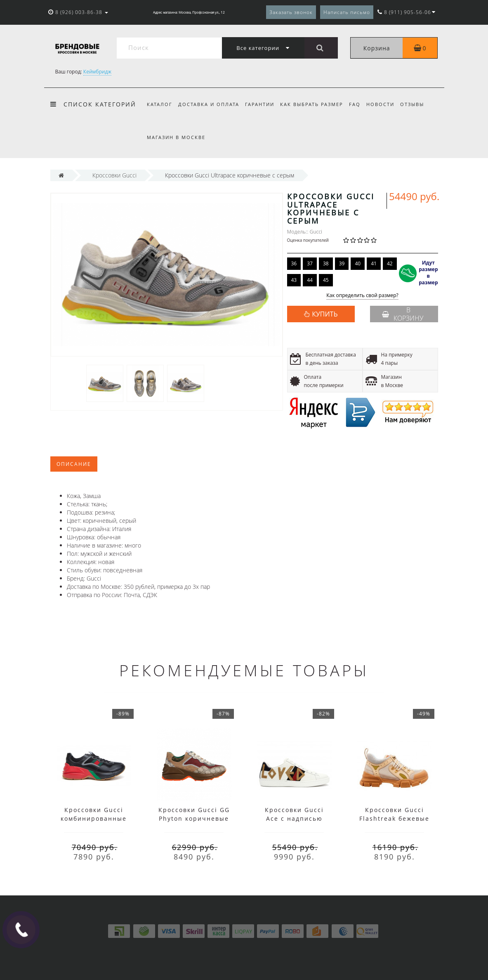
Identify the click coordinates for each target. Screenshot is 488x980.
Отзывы (420, 104)
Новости (387, 104)
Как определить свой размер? (362, 296)
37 (310, 263)
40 (358, 263)
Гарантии (262, 104)
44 (310, 280)
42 (390, 263)
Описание (74, 464)
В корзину (403, 314)
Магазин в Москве (176, 137)
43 (294, 280)
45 (326, 280)
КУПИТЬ (325, 314)
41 (374, 263)
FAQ (360, 104)
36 (294, 263)
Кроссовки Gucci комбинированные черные (94, 818)
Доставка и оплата (210, 104)
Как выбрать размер (315, 104)
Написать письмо (347, 12)
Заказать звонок (291, 12)
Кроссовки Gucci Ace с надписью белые (294, 818)
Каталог (160, 104)
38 (326, 263)
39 (342, 263)
